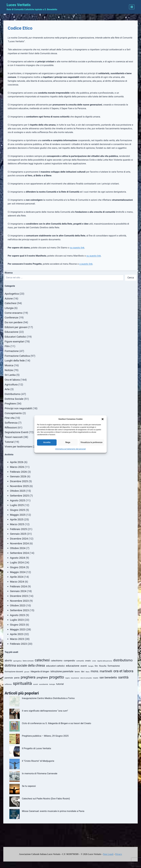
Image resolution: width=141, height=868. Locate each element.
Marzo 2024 (17, 582)
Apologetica (12, 294)
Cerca (131, 278)
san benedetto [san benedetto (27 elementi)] (108, 678)
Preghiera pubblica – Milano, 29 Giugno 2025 (45, 736)
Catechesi (11, 303)
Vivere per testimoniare (18, 447)
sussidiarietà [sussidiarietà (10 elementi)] (43, 684)
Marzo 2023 (17, 639)
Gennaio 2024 (18, 591)
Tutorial (9, 442)
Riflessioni (11, 428)
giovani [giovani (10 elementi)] (27, 672)
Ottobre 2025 (18, 491)
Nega (68, 442)
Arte (7, 389)
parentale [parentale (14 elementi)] (9, 678)
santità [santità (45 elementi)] (123, 677)
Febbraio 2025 (19, 529)
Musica (9, 365)
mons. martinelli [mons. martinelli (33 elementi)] (101, 671)
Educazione (11, 332)
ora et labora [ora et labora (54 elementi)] (123, 671)
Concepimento (13, 413)
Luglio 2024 (17, 562)
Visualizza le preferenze (91, 442)
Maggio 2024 (18, 572)
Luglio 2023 (17, 620)
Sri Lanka (10, 375)
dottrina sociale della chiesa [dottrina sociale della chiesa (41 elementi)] (25, 666)
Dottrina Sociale (14, 399)
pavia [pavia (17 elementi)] (17, 678)
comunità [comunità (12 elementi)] (80, 661)
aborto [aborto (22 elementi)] (8, 660)
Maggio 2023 (18, 629)
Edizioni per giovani (16, 327)
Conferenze (11, 318)
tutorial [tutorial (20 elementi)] (60, 684)
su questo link (77, 248)
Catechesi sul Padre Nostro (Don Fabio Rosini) (46, 799)
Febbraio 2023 (19, 644)
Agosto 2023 (18, 615)
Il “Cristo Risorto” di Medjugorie (38, 761)
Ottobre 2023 (18, 605)
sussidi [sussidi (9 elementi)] (35, 684)
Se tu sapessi (29, 786)
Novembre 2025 (19, 486)
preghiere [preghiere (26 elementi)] (42, 678)
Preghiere (10, 404)
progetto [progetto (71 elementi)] (57, 677)
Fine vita (10, 418)
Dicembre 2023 (19, 596)
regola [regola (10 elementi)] (67, 678)
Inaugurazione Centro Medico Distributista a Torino (48, 698)
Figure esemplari (14, 342)
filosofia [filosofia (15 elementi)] (103, 666)
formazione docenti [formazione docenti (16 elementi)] (14, 672)
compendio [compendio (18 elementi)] (69, 661)
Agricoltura (11, 385)
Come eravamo (14, 313)
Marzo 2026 (17, 467)
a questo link (86, 264)
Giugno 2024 (18, 567)
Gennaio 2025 (18, 534)
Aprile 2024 (17, 577)
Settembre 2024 (19, 553)
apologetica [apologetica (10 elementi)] (17, 661)
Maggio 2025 (18, 515)
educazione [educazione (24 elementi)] (73, 666)
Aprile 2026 (17, 462)
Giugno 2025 (18, 510)
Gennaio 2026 (18, 476)
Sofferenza (11, 423)
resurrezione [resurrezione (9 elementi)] (75, 678)
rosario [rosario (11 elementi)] (96, 678)
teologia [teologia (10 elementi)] (52, 684)
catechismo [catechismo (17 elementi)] (57, 661)
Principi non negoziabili (18, 408)
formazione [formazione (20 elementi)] (114, 666)
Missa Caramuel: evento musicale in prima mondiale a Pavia (53, 811)
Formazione (12, 351)
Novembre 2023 (19, 601)
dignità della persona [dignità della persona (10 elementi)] (105, 661)
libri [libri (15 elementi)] (83, 672)
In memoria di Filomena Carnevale (40, 773)
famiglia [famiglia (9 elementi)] (91, 666)
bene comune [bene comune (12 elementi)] (28, 661)
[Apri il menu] (132, 7)
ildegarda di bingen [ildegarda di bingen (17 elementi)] (40, 672)
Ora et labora (12, 380)
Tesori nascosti (14, 437)
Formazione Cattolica (17, 356)
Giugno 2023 (18, 625)
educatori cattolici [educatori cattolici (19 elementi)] (55, 666)
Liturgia (9, 308)
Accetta (47, 442)
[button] (103, 419)
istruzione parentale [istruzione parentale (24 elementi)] (62, 671)
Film (7, 346)
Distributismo (13, 394)
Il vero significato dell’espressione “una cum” (45, 711)
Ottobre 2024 (18, 548)
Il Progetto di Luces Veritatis (36, 748)
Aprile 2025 (17, 519)
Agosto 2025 (18, 500)
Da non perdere (14, 322)
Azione (9, 298)
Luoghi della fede (15, 361)
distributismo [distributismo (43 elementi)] (123, 660)
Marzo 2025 (17, 524)
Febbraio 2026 (19, 472)
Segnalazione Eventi (16, 432)
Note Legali (108, 854)
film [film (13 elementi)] (96, 666)
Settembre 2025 (19, 496)
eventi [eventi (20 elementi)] (84, 666)
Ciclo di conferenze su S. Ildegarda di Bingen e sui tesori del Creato (56, 723)
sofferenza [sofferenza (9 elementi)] (8, 684)
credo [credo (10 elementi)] (94, 661)
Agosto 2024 (18, 558)
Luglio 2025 (17, 505)
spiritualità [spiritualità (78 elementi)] (22, 683)
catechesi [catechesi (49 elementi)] (42, 660)
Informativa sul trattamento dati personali (71, 449)
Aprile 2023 (17, 634)
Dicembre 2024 (19, 539)
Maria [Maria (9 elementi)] (88, 672)
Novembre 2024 (19, 543)
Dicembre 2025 (19, 481)
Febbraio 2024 (19, 586)
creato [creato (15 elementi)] (88, 661)
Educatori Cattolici (15, 337)
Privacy (119, 854)
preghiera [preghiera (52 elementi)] (28, 677)
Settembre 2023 (19, 610)
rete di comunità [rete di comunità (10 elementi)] (86, 678)
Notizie (9, 370)
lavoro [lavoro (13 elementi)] (77, 672)
